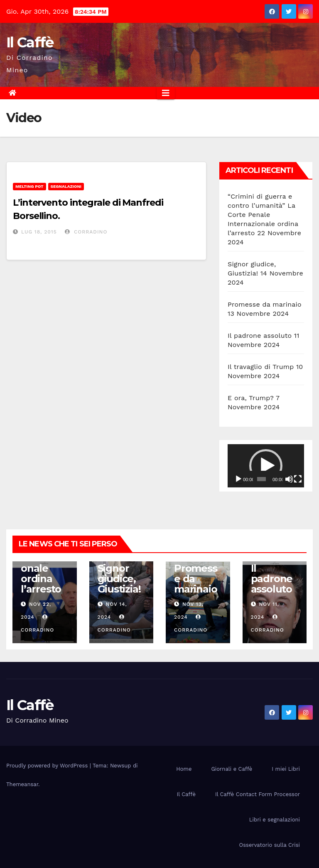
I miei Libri (286, 769)
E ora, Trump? (251, 398)
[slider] (261, 479)
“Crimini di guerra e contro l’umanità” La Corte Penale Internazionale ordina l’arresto (263, 215)
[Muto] (289, 479)
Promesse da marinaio (265, 304)
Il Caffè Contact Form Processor (258, 794)
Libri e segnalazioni (275, 820)
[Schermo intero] (298, 479)
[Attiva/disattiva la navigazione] (166, 93)
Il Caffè (30, 42)
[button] (266, 466)
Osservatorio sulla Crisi (270, 845)
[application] (266, 466)
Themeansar (22, 784)
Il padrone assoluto (260, 336)
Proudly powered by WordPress (48, 766)
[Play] (238, 479)
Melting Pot (29, 186)
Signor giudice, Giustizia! (119, 579)
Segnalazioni (66, 186)
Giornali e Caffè (232, 769)
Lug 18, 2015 (39, 232)
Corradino (86, 232)
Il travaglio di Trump (261, 367)
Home (184, 769)
